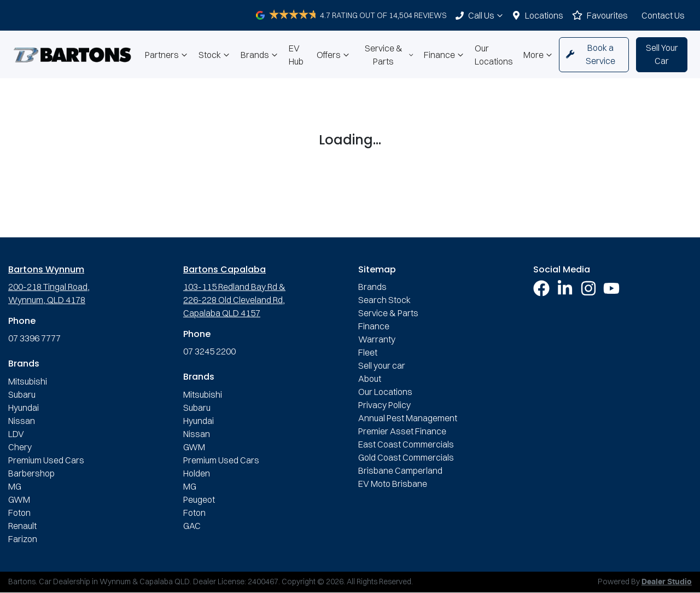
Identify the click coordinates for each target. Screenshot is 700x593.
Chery (20, 447)
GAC (192, 526)
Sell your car (382, 365)
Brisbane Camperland (400, 470)
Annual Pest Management (408, 418)
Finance (445, 55)
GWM (19, 499)
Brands (260, 55)
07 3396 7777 (34, 338)
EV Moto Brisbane (393, 484)
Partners (167, 55)
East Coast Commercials (406, 444)
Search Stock (384, 300)
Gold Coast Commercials (406, 457)
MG (15, 486)
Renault (22, 526)
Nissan (22, 421)
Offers (334, 55)
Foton (19, 513)
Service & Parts (390, 55)
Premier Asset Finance (402, 431)
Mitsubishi (28, 381)
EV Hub (296, 55)
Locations (544, 15)
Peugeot (199, 499)
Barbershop (31, 473)
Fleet (368, 352)
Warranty (377, 339)
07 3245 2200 (209, 351)
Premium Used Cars (46, 460)
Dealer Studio (667, 582)
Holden (197, 473)
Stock (215, 55)
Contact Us (663, 15)
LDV (16, 434)
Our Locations (494, 55)
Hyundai (24, 408)
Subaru (22, 394)
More (539, 55)
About (370, 379)
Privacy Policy (384, 405)
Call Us (487, 15)
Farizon (23, 539)
